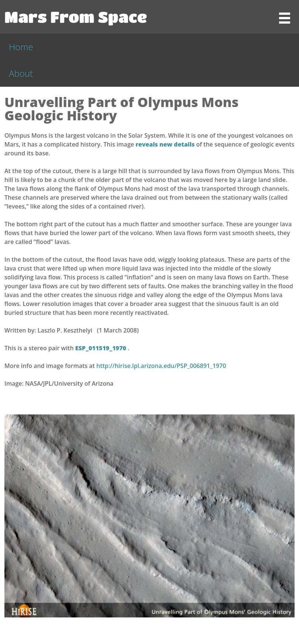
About (21, 73)
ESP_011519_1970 (102, 348)
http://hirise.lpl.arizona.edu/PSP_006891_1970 (161, 366)
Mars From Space (76, 17)
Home (21, 47)
